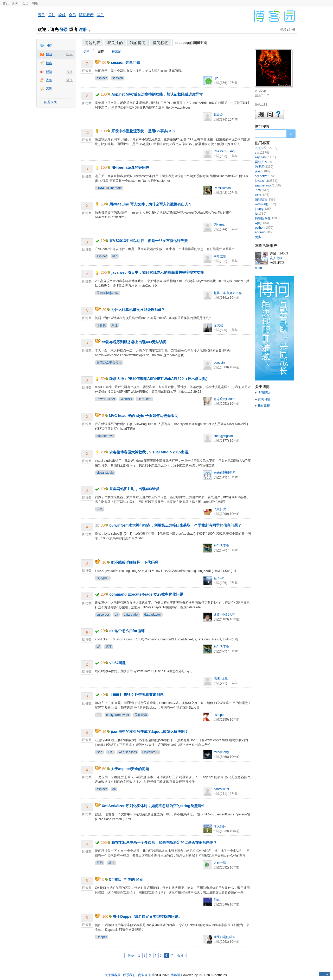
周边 (35, 3)
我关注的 (115, 43)
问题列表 (93, 43)
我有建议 (264, 406)
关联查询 (141, 715)
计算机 (101, 325)
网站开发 (266, 162)
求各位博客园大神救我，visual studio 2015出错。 (151, 452)
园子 (41, 15)
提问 (69, 54)
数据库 (264, 167)
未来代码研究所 (225, 473)
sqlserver (103, 615)
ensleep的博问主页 (191, 43)
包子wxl (219, 578)
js (261, 214)
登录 (64, 30)
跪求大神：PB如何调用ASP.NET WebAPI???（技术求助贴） (159, 379)
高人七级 (276, 258)
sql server (266, 176)
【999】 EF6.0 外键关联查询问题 (136, 695)
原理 (114, 325)
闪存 (49, 45)
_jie (216, 78)
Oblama (219, 224)
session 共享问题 (125, 63)
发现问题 (264, 399)
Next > (181, 956)
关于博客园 (113, 975)
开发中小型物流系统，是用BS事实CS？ (144, 131)
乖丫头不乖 (221, 546)
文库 (49, 88)
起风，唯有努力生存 (228, 293)
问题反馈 (50, 102)
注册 (83, 30)
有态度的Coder (224, 399)
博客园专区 (267, 218)
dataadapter (152, 615)
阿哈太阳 (220, 256)
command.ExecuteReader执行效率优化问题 (146, 594)
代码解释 (103, 578)
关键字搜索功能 (107, 293)
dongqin (219, 363)
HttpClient (145, 399)
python (264, 228)
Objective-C (151, 752)
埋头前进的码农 (225, 937)
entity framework (118, 715)
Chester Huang (224, 151)
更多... (259, 237)
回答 (101, 52)
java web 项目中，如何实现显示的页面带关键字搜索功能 (158, 272)
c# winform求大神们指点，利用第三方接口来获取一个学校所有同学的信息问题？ (175, 525)
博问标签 (161, 43)
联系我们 (129, 975)
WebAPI (126, 399)
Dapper (102, 937)
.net (262, 190)
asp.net (102, 78)
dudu (258, 268)
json (99, 752)
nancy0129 (221, 789)
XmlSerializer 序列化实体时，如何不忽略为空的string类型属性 (153, 806)
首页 (6, 3)
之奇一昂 (220, 863)
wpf (262, 223)
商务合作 (144, 975)
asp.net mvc (105, 436)
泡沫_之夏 (221, 678)
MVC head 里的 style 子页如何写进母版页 (143, 416)
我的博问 (138, 43)
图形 (100, 863)
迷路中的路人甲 (225, 615)
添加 (69, 80)
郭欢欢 (218, 115)
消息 (100, 15)
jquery (264, 209)
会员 (25, 3)
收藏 (49, 80)
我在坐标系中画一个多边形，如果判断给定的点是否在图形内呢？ (164, 842)
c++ (262, 195)
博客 (49, 63)
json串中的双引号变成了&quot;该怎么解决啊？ (150, 732)
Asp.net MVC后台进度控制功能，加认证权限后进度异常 (157, 94)
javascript (266, 181)
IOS (110, 752)
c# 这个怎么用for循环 (127, 631)
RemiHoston (222, 188)
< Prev (130, 956)
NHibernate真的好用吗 (130, 167)
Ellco (217, 900)
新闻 (15, 3)
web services (128, 752)
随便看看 (86, 15)
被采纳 (117, 52)
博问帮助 (264, 393)
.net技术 (266, 148)
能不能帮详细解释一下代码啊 (135, 562)
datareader (131, 615)
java (262, 171)
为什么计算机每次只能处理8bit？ (138, 310)
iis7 (115, 256)
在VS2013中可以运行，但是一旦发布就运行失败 (149, 241)
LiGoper (219, 715)
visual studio (105, 473)
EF (98, 715)
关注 (52, 15)
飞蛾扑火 (220, 509)
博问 (49, 54)
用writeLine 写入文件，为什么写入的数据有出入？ (151, 204)
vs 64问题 (117, 663)
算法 (111, 863)
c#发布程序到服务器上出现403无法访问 (134, 342)
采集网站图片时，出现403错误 (134, 489)
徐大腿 (218, 325)
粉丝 (62, 15)
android (265, 232)
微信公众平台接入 (109, 363)
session (118, 78)
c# (116, 615)
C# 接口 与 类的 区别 (126, 879)
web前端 (265, 204)
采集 (100, 509)
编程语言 (266, 199)
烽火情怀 (220, 826)
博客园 (175, 975)
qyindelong (221, 752)
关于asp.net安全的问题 (130, 769)
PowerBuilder (106, 399)
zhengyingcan (223, 436)
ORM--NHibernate (109, 188)
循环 (108, 647)
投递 (69, 72)
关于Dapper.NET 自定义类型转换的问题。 (147, 916)
